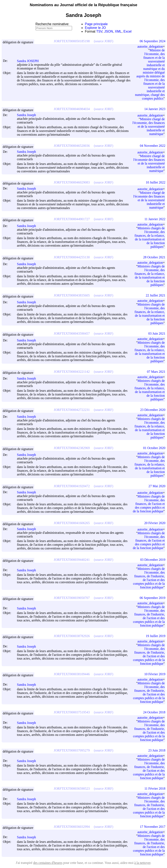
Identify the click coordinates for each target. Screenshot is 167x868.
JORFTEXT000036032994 (72, 827)
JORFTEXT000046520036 (72, 146)
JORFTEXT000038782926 (72, 636)
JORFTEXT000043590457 (72, 333)
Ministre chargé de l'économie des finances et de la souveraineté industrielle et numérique (149, 163)
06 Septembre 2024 (153, 41)
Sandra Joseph (28, 115)
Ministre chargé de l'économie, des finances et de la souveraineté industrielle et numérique (149, 126)
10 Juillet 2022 (156, 182)
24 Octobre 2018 (154, 712)
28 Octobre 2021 (154, 257)
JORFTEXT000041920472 (72, 486)
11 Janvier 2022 (155, 219)
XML (118, 31)
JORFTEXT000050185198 (72, 41)
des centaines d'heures (48, 863)
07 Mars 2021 (156, 372)
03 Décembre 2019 (153, 560)
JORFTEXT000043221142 (72, 372)
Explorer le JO (95, 28)
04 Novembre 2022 (153, 146)
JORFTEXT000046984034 (72, 109)
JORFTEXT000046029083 (72, 182)
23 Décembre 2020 (153, 410)
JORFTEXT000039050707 (72, 598)
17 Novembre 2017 (153, 827)
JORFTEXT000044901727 (72, 219)
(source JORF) (104, 41)
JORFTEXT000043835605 (72, 295)
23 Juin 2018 (157, 750)
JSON (109, 31)
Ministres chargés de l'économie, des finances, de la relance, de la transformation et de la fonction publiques (150, 237)
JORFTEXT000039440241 (72, 560)
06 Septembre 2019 (153, 598)
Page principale (96, 24)
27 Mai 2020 (157, 486)
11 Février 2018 (155, 789)
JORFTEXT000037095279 (72, 750)
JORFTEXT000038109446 (72, 674)
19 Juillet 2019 (156, 636)
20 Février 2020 (155, 523)
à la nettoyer (142, 863)
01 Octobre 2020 (154, 448)
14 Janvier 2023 (155, 109)
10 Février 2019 (155, 674)
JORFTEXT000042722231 (72, 410)
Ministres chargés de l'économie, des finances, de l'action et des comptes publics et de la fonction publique (149, 504)
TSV (99, 31)
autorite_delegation (150, 46)
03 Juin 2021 (157, 333)
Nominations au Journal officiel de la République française (83, 5)
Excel (127, 31)
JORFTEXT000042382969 (72, 448)
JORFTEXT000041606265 (72, 523)
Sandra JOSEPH (30, 61)
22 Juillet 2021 (156, 295)
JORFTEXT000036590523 (72, 789)
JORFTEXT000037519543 (72, 712)
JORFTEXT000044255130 (72, 257)
